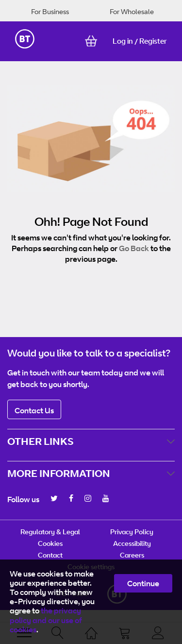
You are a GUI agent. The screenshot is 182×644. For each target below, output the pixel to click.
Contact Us (34, 410)
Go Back (134, 248)
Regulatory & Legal (50, 532)
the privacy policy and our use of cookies (46, 620)
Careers (132, 555)
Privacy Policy (132, 532)
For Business (50, 11)
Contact (50, 555)
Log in (123, 41)
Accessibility (132, 543)
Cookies (50, 543)
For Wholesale (132, 11)
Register (153, 41)
